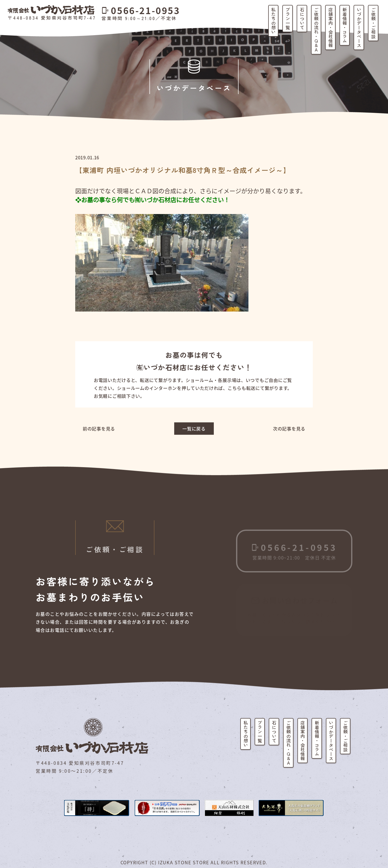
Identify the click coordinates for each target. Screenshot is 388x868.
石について (302, 19)
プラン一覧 (288, 19)
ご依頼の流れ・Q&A (316, 30)
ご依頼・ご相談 (373, 23)
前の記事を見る (99, 429)
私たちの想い (273, 21)
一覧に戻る (194, 429)
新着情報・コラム (345, 25)
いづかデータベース (359, 27)
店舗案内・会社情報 (331, 27)
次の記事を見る (289, 429)
